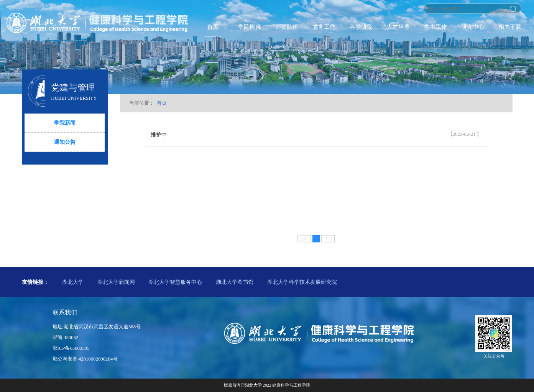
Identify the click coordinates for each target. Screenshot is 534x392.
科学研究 (361, 27)
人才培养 (398, 27)
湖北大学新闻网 (116, 282)
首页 (213, 27)
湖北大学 (73, 282)
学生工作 (435, 27)
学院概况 (250, 27)
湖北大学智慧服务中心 (175, 282)
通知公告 (65, 142)
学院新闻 (65, 123)
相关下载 (510, 27)
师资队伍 (287, 27)
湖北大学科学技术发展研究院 (302, 282)
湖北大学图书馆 (235, 282)
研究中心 (473, 27)
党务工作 (324, 27)
